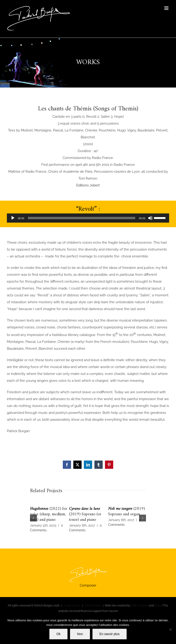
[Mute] (150, 218)
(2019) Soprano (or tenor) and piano (85, 514)
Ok (58, 634)
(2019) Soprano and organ (126, 512)
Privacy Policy (94, 606)
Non (80, 634)
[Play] (13, 218)
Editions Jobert (88, 185)
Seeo (158, 606)
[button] (33, 518)
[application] (88, 218)
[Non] (170, 629)
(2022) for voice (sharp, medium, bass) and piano (49, 514)
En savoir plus (110, 634)
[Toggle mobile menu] (167, 8)
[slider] (82, 218)
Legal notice (72, 606)
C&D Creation (140, 606)
